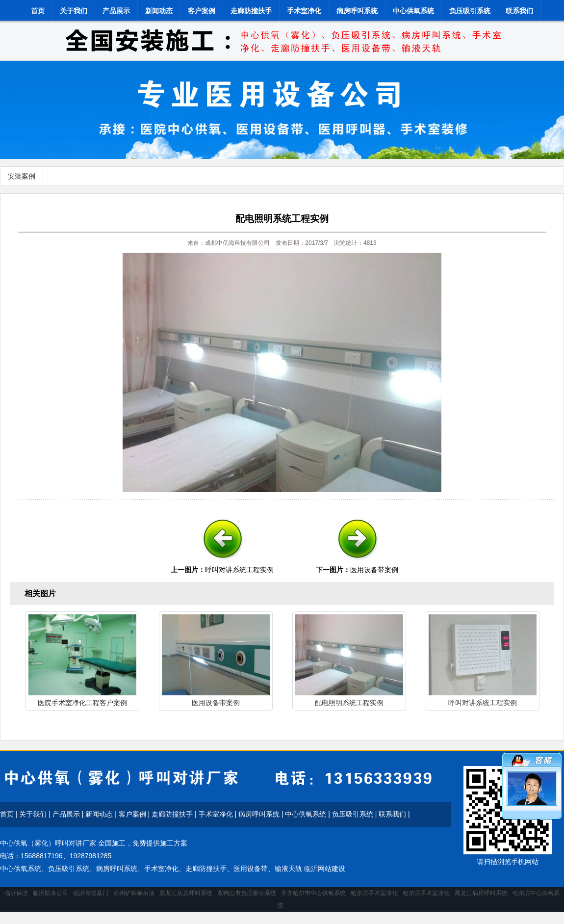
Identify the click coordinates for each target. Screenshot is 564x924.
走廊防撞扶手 (251, 11)
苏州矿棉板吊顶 (134, 893)
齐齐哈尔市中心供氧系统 (313, 893)
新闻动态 (159, 11)
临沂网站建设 (325, 869)
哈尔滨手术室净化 (374, 893)
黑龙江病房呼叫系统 (186, 893)
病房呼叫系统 (357, 11)
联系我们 (519, 11)
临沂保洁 (16, 893)
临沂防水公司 (51, 893)
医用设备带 (251, 869)
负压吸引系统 (470, 11)
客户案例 (202, 11)
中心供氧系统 (413, 11)
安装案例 (22, 176)
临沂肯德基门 (91, 893)
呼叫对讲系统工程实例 (239, 570)
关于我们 (74, 11)
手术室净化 (304, 11)
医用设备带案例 (374, 570)
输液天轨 (288, 869)
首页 (38, 11)
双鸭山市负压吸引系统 (247, 893)
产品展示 (116, 11)
